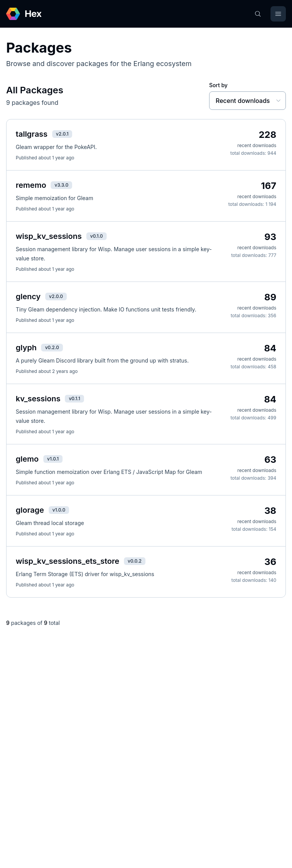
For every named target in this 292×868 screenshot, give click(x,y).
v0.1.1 (74, 398)
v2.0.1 (62, 134)
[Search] (258, 14)
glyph (26, 348)
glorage (30, 510)
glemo (27, 459)
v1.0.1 (53, 459)
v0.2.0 (52, 347)
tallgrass (32, 134)
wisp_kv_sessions (49, 236)
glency (28, 297)
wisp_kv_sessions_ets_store (68, 561)
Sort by (218, 85)
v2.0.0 (56, 296)
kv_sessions (38, 399)
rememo (31, 185)
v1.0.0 (59, 510)
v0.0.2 (135, 561)
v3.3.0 (61, 185)
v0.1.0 (97, 236)
